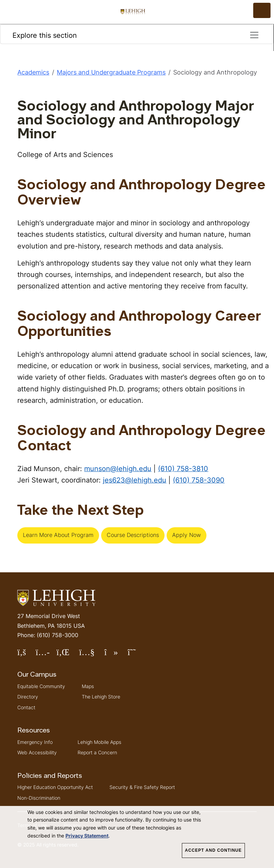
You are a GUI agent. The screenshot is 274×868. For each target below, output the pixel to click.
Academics (33, 72)
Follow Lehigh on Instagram (46, 655)
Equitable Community (41, 686)
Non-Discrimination (39, 798)
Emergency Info (35, 742)
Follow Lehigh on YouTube (91, 655)
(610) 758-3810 (183, 468)
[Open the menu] (262, 10)
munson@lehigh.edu (118, 468)
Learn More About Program (58, 535)
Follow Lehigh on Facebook (26, 655)
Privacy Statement (87, 836)
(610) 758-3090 (199, 480)
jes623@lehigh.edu (135, 480)
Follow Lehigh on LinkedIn (68, 655)
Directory (28, 697)
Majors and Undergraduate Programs (111, 72)
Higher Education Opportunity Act (55, 787)
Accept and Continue (213, 850)
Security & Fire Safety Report (142, 787)
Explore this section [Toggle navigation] (136, 35)
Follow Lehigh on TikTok (116, 655)
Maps (88, 686)
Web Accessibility (37, 752)
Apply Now (187, 535)
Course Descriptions (133, 535)
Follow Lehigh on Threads (136, 655)
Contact (26, 707)
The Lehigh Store (101, 697)
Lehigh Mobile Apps (99, 742)
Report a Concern (97, 752)
